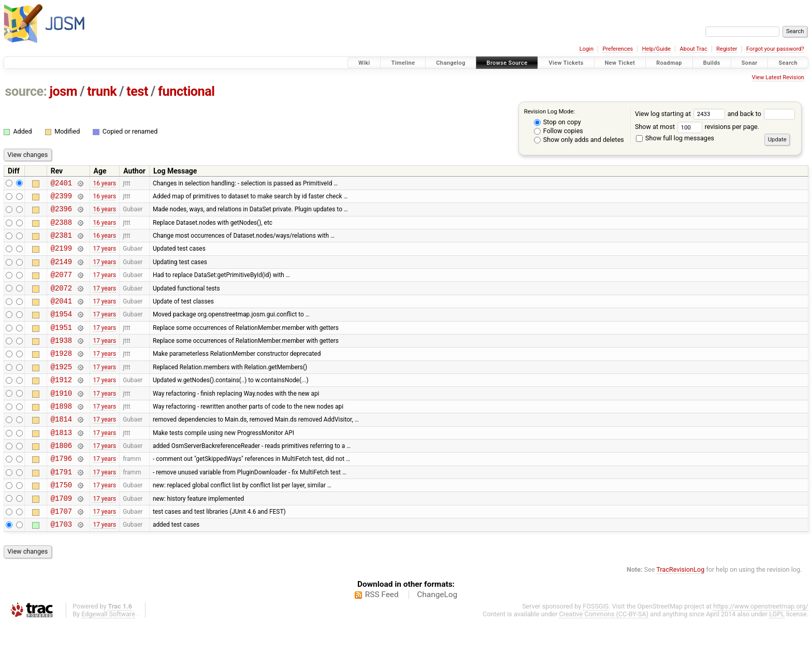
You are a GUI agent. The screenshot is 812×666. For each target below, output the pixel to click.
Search (788, 63)
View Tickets (566, 63)
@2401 (61, 184)
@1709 (61, 537)
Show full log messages (675, 138)
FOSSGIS (596, 648)
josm (63, 91)
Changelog (451, 63)
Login (586, 49)
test (137, 91)
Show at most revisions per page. (697, 127)
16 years (104, 184)
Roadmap (669, 63)
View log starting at (681, 114)
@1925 (61, 390)
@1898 (61, 434)
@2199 (61, 257)
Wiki (364, 63)
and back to (762, 114)
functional (186, 91)
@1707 (61, 551)
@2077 (61, 287)
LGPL (777, 656)
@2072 (61, 302)
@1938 (61, 360)
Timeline (403, 63)
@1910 (61, 419)
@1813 (61, 463)
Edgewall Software (108, 656)
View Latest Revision (778, 77)
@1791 (61, 507)
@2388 (61, 228)
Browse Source (507, 63)
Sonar (750, 63)
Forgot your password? (775, 49)
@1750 (61, 522)
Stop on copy (557, 122)
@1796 (61, 492)
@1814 (61, 448)
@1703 (61, 566)
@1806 (61, 478)
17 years (104, 257)
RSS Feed (382, 636)
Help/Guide (656, 49)
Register (727, 49)
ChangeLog (437, 636)
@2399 (61, 199)
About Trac (694, 49)
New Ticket (620, 63)
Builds (712, 63)
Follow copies (559, 131)
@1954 (61, 331)
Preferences (618, 49)
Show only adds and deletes (579, 140)
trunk (102, 91)
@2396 (61, 213)
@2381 (61, 243)
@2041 (61, 316)
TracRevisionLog (681, 611)
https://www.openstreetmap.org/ (761, 648)
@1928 (61, 375)
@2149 (61, 272)
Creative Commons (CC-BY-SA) (604, 656)
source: (26, 91)
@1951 (61, 346)
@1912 (61, 404)
